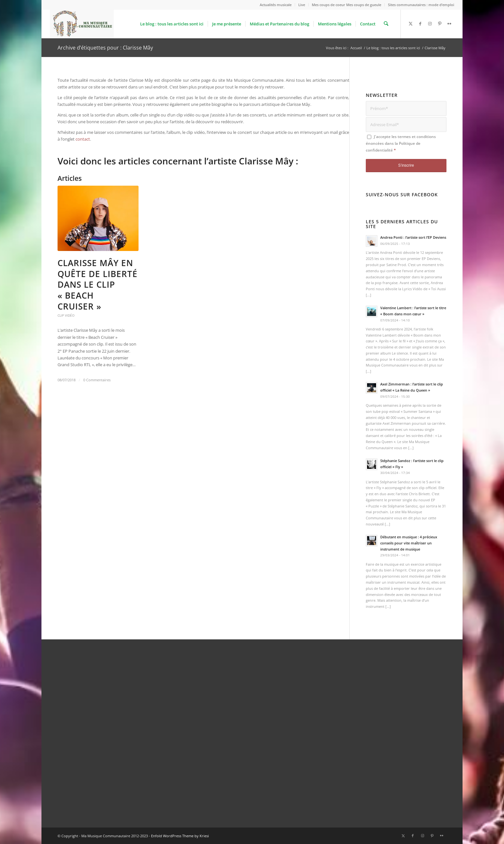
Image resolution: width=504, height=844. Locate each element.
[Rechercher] (386, 24)
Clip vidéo (66, 315)
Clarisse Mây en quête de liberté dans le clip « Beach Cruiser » (98, 285)
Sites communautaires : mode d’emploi (421, 5)
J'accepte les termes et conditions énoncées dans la (401, 144)
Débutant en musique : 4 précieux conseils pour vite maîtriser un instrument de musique (409, 543)
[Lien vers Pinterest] (440, 23)
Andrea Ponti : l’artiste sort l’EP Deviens (413, 237)
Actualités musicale (276, 5)
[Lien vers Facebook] (420, 23)
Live (302, 5)
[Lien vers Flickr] (449, 23)
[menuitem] (276, 5)
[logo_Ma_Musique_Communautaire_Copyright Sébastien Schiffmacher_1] (82, 24)
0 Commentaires (97, 380)
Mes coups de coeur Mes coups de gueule (346, 5)
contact (83, 139)
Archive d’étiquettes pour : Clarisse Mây (105, 48)
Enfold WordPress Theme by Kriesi (180, 836)
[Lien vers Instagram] (430, 23)
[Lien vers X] (411, 23)
